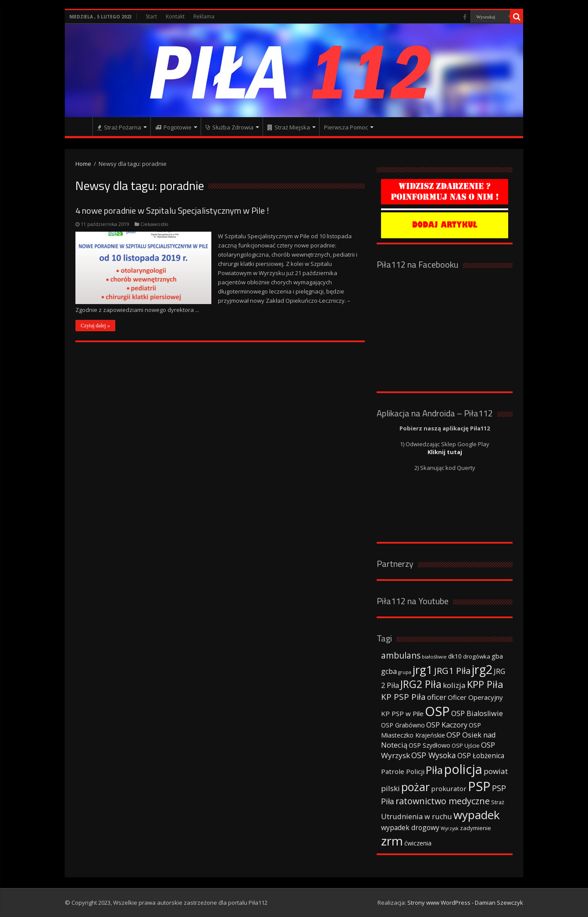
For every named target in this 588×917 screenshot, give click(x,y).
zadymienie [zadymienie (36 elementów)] (476, 828)
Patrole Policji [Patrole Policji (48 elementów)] (403, 771)
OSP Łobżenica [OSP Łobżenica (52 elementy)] (481, 756)
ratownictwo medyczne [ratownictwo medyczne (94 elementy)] (443, 801)
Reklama (204, 16)
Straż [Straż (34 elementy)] (498, 802)
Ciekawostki (154, 224)
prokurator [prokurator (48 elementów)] (449, 788)
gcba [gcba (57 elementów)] (389, 671)
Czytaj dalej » (95, 326)
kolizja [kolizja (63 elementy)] (454, 685)
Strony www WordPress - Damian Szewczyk (465, 903)
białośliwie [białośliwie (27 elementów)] (434, 657)
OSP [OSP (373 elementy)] (437, 711)
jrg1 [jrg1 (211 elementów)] (423, 670)
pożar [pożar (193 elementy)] (415, 787)
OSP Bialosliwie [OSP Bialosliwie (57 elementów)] (477, 713)
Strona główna (81, 126)
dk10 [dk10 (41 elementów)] (455, 656)
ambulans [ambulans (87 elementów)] (401, 655)
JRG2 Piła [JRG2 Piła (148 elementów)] (421, 684)
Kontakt (175, 16)
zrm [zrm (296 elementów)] (392, 841)
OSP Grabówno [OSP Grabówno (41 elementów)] (403, 725)
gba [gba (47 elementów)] (497, 656)
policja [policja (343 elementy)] (463, 769)
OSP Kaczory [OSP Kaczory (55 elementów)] (447, 725)
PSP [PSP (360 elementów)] (479, 786)
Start (151, 16)
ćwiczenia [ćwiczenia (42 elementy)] (418, 843)
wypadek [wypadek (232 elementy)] (477, 815)
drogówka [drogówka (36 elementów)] (477, 656)
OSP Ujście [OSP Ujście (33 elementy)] (466, 746)
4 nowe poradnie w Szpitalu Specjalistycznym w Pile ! (172, 210)
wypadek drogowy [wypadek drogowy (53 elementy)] (410, 827)
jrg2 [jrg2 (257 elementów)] (482, 669)
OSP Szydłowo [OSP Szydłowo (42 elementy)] (429, 745)
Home (83, 164)
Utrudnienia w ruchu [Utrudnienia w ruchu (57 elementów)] (417, 817)
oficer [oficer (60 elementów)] (437, 697)
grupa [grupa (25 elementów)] (405, 672)
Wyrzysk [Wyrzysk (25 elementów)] (450, 828)
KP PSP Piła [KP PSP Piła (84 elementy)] (403, 697)
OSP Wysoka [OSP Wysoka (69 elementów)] (434, 755)
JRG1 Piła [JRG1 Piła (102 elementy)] (452, 670)
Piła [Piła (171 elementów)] (434, 770)
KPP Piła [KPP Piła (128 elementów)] (485, 684)
